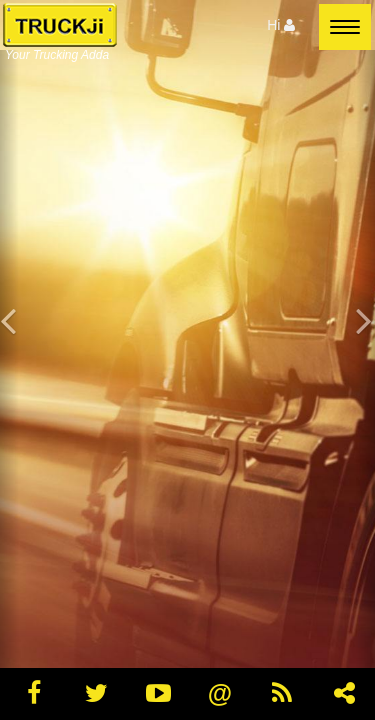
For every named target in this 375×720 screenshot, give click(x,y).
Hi (281, 25)
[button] (9, 360)
